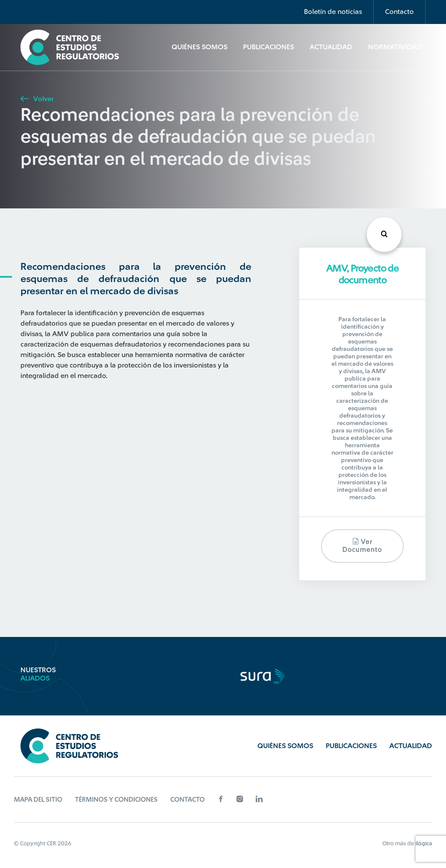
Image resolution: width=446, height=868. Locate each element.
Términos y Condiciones (116, 800)
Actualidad (331, 47)
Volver (37, 99)
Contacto (399, 12)
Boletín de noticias (333, 12)
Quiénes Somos (199, 47)
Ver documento (362, 546)
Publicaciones (269, 47)
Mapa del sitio (38, 800)
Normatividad (395, 47)
